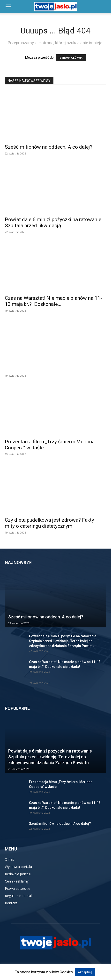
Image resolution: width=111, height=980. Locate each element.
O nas (9, 859)
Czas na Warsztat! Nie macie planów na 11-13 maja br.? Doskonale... (53, 301)
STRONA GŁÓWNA (71, 58)
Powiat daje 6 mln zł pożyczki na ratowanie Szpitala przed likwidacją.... (53, 223)
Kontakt (11, 903)
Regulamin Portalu (19, 896)
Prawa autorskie (18, 888)
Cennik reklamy (17, 881)
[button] (8, 7)
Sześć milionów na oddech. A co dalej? (49, 147)
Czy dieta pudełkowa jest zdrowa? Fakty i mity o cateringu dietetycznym (51, 523)
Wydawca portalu (18, 867)
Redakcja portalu (18, 874)
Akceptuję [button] (85, 972)
